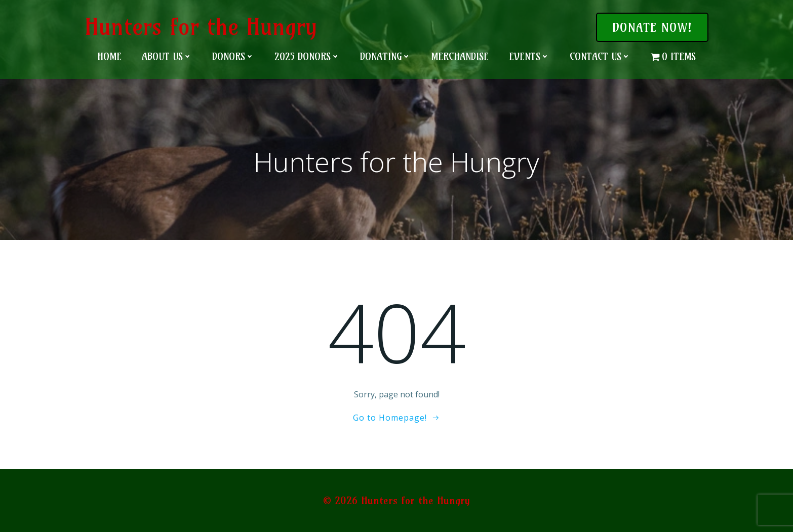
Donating (385, 57)
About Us (167, 57)
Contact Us (600, 57)
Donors (233, 57)
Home (109, 57)
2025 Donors (307, 57)
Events (529, 57)
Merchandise (460, 57)
